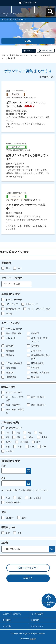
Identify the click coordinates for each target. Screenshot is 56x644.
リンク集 (7, 626)
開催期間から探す (11, 461)
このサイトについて (6, 14)
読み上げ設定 (47, 51)
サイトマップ (37, 626)
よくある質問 (37, 614)
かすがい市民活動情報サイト (15, 55)
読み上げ (30, 51)
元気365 (33, 639)
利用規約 (7, 620)
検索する (28, 578)
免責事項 (35, 620)
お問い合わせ (17, 13)
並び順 (5, 543)
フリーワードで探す (12, 278)
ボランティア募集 (43, 55)
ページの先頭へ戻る (49, 604)
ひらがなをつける (30, 3)
